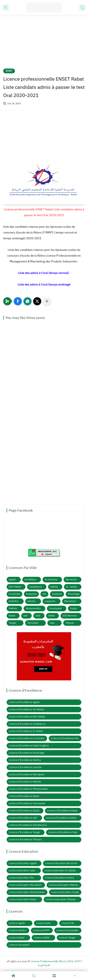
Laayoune (50, 601)
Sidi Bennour (70, 616)
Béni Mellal (15, 587)
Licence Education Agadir (23, 863)
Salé (38, 616)
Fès (44, 594)
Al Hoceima (51, 580)
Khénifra (14, 601)
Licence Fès (68, 923)
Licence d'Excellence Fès (65, 738)
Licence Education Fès (21, 878)
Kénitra (31, 601)
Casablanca (35, 587)
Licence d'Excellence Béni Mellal (27, 717)
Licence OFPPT (41, 930)
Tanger (13, 623)
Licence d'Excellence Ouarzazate (27, 803)
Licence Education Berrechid (61, 863)
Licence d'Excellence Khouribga (26, 753)
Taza (52, 623)
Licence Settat (42, 938)
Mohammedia (33, 608)
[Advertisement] (44, 44)
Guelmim (57, 594)
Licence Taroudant (19, 945)
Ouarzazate (55, 608)
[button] (18, 301)
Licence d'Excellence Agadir (24, 702)
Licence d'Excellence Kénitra (25, 760)
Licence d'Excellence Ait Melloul (27, 709)
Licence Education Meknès (63, 885)
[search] (82, 7)
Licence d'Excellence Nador (24, 796)
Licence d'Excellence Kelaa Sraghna (29, 746)
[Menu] (54, 976)
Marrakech (70, 601)
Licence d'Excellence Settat (61, 818)
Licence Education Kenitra (59, 878)
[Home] (13, 976)
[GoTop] (75, 976)
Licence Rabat (17, 938)
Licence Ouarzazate (67, 930)
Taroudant (33, 623)
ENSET (9, 71)
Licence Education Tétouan (61, 899)
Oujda (73, 608)
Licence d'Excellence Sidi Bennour (28, 825)
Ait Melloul (30, 580)
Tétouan (70, 623)
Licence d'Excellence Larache (25, 767)
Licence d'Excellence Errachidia (26, 738)
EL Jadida (71, 587)
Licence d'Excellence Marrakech (27, 774)
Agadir (12, 580)
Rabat (12, 616)
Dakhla (54, 587)
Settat (51, 616)
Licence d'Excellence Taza (63, 832)
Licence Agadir (17, 923)
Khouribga (74, 594)
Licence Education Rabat (22, 899)
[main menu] (6, 7)
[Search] (34, 976)
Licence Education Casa (22, 870)
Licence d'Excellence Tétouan (25, 839)
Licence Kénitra (17, 930)
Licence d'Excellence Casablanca (27, 724)
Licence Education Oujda (65, 892)
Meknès (13, 608)
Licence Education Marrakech (25, 885)
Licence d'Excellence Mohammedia (28, 789)
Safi (25, 616)
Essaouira (31, 594)
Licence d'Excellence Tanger (25, 832)
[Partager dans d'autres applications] (47, 301)
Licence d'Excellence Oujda (24, 811)
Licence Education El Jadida (60, 870)
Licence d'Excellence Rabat (62, 811)
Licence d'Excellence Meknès (25, 782)
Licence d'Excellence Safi (23, 818)
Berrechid (71, 580)
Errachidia (14, 594)
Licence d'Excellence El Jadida (26, 731)
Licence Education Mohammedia (27, 892)
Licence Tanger (67, 938)
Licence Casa (43, 923)
